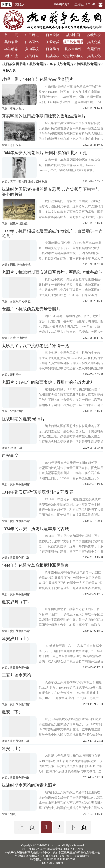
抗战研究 (32, 56)
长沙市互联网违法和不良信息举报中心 (76, 852)
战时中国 (73, 35)
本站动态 (11, 49)
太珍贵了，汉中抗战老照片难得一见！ (37, 346)
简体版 (6, 4)
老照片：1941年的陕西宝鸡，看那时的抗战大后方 (48, 382)
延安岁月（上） (16, 639)
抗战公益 (94, 42)
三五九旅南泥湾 (16, 675)
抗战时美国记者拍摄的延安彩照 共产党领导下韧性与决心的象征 (51, 192)
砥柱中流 (11, 56)
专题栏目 (94, 49)
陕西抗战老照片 (88, 64)
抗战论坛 (53, 56)
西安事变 (10, 456)
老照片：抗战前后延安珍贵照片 (31, 309)
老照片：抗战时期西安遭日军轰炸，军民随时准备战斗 (52, 272)
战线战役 (94, 35)
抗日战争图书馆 (73, 42)
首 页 (11, 35)
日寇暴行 (53, 49)
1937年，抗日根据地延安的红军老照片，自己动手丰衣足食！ (52, 233)
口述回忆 (32, 42)
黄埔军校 (32, 49)
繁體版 (20, 4)
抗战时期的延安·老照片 (23, 419)
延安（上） (12, 749)
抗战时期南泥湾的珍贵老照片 (29, 785)
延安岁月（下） (16, 602)
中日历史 (32, 35)
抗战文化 (94, 56)
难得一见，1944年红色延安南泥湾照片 (37, 79)
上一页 (27, 827)
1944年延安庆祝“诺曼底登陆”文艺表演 (37, 492)
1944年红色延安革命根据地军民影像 (35, 565)
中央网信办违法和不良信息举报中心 (27, 852)
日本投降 (53, 35)
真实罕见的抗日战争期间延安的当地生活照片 (44, 116)
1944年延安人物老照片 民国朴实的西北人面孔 (44, 153)
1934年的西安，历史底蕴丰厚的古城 (35, 529)
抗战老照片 (38, 64)
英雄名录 (11, 42)
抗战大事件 (73, 49)
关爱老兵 (53, 42)
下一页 (78, 827)
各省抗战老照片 (62, 64)
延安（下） (12, 712)
